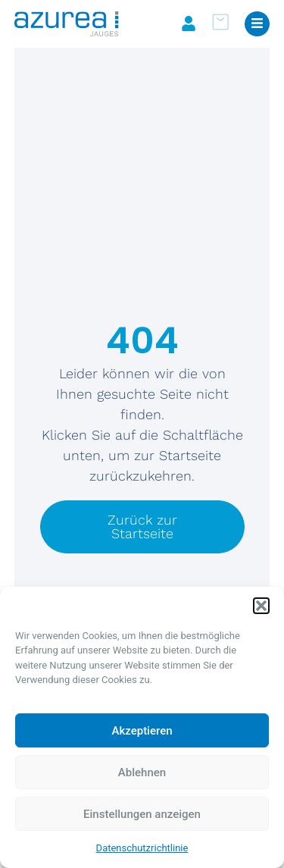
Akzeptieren (142, 731)
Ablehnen (142, 772)
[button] (261, 606)
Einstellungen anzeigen (142, 814)
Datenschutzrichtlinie (142, 848)
